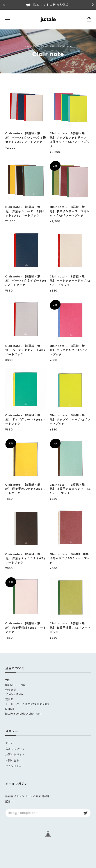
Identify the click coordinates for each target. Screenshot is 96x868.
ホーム (9, 743)
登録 (85, 813)
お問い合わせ (14, 760)
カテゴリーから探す (46, 46)
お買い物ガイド (15, 755)
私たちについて (15, 749)
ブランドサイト (15, 766)
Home (28, 46)
